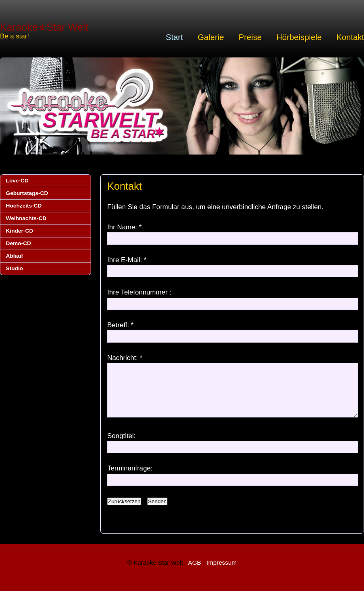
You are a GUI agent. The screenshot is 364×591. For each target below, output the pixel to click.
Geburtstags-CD (27, 193)
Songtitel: (121, 446)
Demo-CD (19, 243)
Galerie (211, 37)
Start (175, 37)
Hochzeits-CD (24, 206)
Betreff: (118, 325)
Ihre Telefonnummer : (139, 292)
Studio (15, 268)
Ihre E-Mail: (125, 260)
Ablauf (15, 256)
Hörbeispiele (299, 37)
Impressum (221, 572)
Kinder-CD (20, 231)
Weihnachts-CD (26, 218)
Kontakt (350, 37)
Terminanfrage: (130, 478)
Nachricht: (123, 358)
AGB (195, 572)
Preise (250, 37)
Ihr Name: (122, 227)
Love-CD (17, 181)
